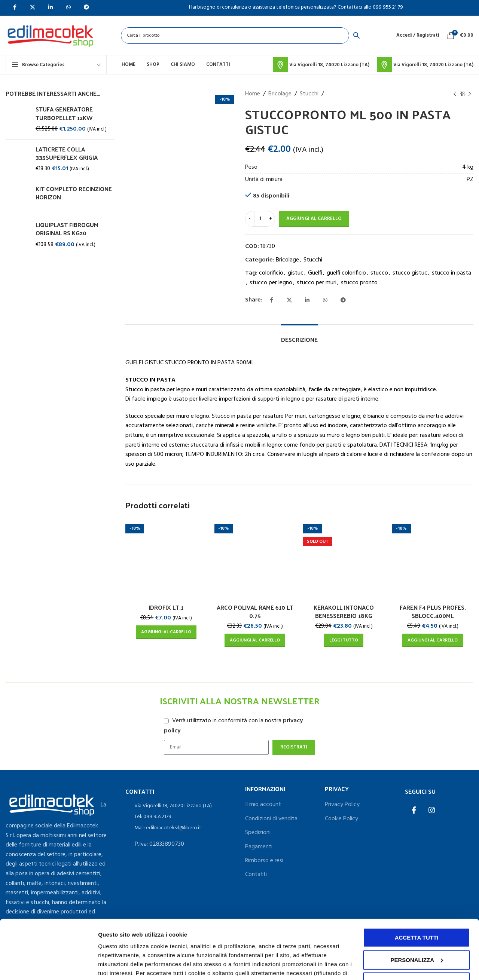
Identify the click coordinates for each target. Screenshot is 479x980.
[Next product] (470, 94)
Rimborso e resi (264, 861)
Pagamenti (259, 847)
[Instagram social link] (432, 811)
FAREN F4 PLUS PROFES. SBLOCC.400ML (433, 611)
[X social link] (289, 300)
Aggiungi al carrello (314, 219)
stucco (379, 273)
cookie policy (332, 945)
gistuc (296, 273)
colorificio (271, 273)
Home (253, 94)
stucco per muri (317, 283)
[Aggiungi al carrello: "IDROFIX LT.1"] (166, 632)
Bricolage (280, 94)
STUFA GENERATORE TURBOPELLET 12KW (64, 114)
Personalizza (115, 965)
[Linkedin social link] (307, 300)
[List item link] (180, 806)
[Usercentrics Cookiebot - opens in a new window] (48, 965)
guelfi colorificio (346, 273)
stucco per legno (271, 283)
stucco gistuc (410, 273)
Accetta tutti (417, 882)
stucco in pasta (451, 273)
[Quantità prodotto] (260, 219)
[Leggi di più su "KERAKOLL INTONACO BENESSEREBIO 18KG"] (344, 640)
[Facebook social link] (271, 300)
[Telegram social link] (343, 300)
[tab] (299, 336)
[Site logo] (50, 36)
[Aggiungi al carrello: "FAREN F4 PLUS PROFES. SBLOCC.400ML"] (433, 640)
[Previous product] (455, 94)
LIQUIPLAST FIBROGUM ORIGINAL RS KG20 (67, 229)
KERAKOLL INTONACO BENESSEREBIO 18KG (344, 611)
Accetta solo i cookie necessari (417, 930)
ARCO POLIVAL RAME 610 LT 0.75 (255, 611)
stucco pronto (359, 283)
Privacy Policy (342, 805)
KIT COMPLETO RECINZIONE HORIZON (74, 193)
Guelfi (315, 273)
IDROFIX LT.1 (166, 607)
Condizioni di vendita (271, 819)
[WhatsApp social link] (325, 300)
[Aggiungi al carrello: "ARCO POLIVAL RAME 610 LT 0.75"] (255, 640)
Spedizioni (258, 833)
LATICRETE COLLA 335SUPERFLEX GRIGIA (67, 154)
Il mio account (263, 805)
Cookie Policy (341, 819)
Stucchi (309, 94)
